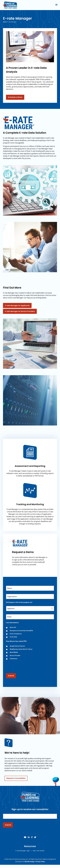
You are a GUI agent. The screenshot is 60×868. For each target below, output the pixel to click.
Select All (13, 627)
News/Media (14, 652)
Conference (14, 659)
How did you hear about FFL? (17, 641)
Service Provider (15, 656)
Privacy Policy (40, 861)
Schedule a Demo (15, 99)
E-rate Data (13, 637)
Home (5, 22)
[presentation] (21, 666)
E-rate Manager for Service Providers (20, 311)
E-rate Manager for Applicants (17, 306)
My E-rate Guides (39, 852)
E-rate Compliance (16, 634)
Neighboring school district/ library (21, 649)
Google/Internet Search (17, 646)
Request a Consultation (16, 780)
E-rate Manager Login (23, 852)
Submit (11, 676)
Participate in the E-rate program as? (19, 602)
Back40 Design (30, 861)
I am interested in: (13, 623)
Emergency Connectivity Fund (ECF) (21, 631)
